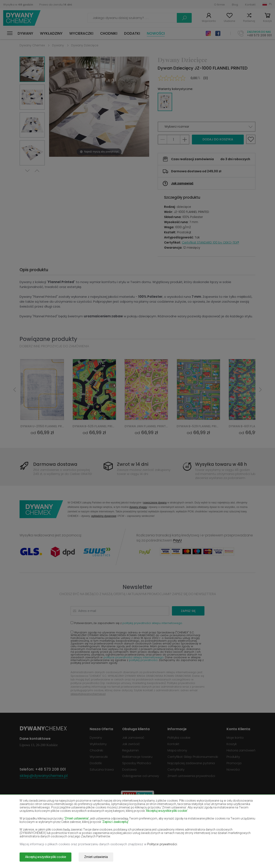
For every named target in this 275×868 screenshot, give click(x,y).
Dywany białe (77, 812)
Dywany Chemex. (58, 854)
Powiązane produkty (48, 339)
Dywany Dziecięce (85, 45)
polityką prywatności (143, 660)
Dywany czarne (31, 818)
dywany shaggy (138, 507)
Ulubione (229, 21)
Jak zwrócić (131, 744)
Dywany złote (77, 837)
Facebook (218, 33)
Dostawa (129, 769)
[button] (207, 127)
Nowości (156, 33)
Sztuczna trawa (102, 769)
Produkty (233, 757)
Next (27, 171)
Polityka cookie (179, 738)
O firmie (219, 5)
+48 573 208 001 (259, 35)
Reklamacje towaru (137, 757)
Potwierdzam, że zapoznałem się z (127, 623)
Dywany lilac (123, 824)
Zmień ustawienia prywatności (191, 776)
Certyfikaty (176, 769)
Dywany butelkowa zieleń (227, 812)
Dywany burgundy (174, 812)
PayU (177, 540)
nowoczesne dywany (155, 502)
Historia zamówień (241, 750)
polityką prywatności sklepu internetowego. (152, 623)
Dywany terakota (221, 830)
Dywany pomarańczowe (85, 830)
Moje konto (209, 21)
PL (270, 4)
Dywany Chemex (22, 18)
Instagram (208, 33)
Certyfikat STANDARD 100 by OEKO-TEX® (211, 242)
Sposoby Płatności (137, 763)
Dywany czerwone (80, 818)
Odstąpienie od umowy (141, 776)
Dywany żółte (171, 824)
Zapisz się (188, 611)
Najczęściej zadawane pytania (191, 763)
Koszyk (267, 21)
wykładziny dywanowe (104, 516)
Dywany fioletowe (127, 818)
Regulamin (130, 750)
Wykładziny (51, 33)
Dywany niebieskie (33, 830)
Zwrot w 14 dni (133, 464)
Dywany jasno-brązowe (226, 818)
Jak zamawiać (182, 183)
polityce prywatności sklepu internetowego (134, 657)
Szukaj (184, 18)
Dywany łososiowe (33, 824)
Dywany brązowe (126, 812)
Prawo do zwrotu (56, 5)
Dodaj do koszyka (218, 139)
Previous (37, 171)
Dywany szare (171, 830)
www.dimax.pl (244, 854)
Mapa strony (177, 750)
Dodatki (132, 33)
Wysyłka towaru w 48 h (221, 464)
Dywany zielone (31, 837)
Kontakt (250, 5)
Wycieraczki (81, 33)
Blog (235, 5)
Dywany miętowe (221, 824)
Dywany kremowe (80, 824)
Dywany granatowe (175, 818)
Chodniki (109, 33)
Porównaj (249, 21)
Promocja (234, 763)
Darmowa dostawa (55, 464)
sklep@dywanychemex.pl (88, 694)
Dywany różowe (125, 830)
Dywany (25, 33)
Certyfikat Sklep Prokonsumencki (193, 757)
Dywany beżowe (31, 812)
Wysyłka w (18, 5)
